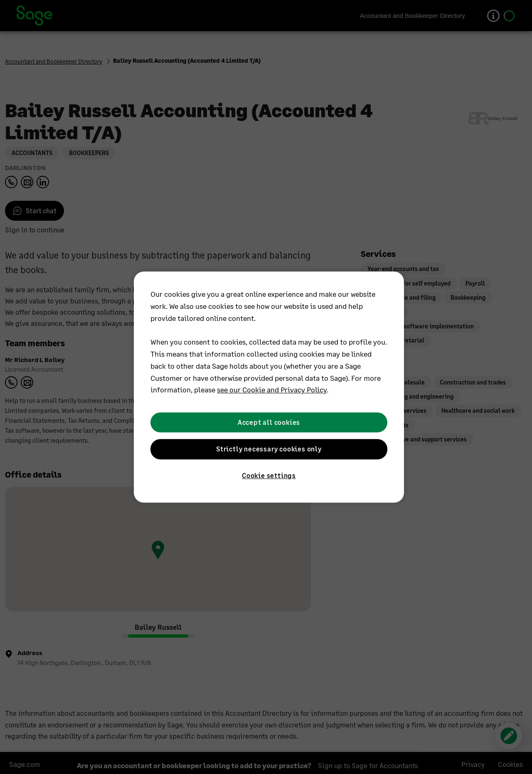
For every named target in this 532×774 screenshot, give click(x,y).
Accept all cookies (269, 422)
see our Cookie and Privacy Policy (272, 390)
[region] (269, 387)
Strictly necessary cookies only (269, 449)
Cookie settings (269, 476)
